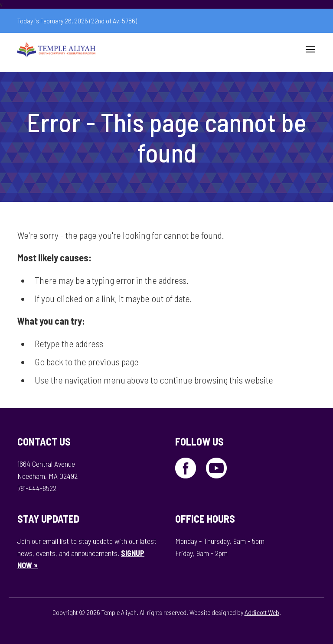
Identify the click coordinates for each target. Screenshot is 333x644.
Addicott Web (262, 612)
